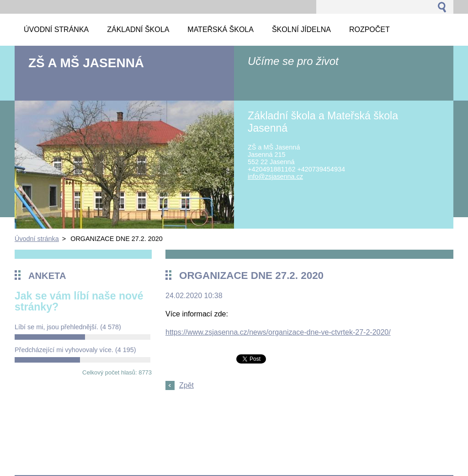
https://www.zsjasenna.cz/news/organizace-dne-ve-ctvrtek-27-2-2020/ (278, 332)
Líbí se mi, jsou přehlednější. (68, 327)
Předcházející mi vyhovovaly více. (75, 350)
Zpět (186, 385)
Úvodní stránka (37, 239)
